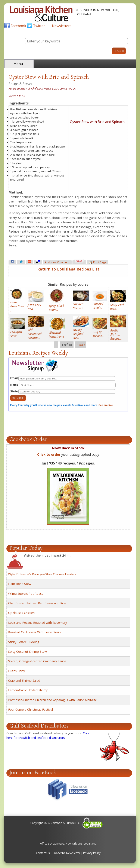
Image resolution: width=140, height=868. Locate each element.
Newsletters (62, 26)
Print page (98, 262)
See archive (106, 405)
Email (63, 378)
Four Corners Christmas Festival (30, 710)
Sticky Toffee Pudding (24, 642)
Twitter (39, 26)
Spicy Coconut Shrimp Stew (27, 652)
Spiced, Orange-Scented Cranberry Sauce (37, 661)
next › (81, 345)
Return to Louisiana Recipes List (68, 269)
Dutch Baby (16, 671)
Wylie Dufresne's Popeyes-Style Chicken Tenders (42, 574)
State (63, 391)
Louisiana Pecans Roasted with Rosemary (38, 623)
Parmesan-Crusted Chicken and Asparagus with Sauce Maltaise (52, 700)
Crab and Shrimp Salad (24, 681)
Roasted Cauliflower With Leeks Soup (34, 632)
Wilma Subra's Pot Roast (26, 594)
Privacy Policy (92, 853)
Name (63, 385)
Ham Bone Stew (20, 584)
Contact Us (43, 853)
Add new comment (57, 262)
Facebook (18, 26)
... (17, 306)
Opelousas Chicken (21, 613)
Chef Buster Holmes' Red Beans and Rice (37, 603)
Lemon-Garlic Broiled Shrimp (28, 690)
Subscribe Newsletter (66, 853)
